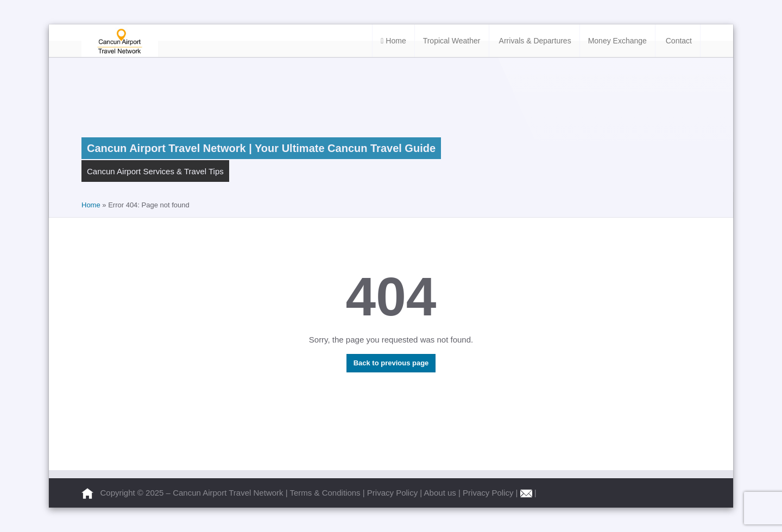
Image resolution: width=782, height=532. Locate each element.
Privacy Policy (394, 493)
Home (393, 41)
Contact (678, 41)
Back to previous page (391, 363)
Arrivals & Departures (534, 41)
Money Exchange (617, 41)
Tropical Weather (452, 41)
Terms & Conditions (326, 493)
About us (441, 493)
